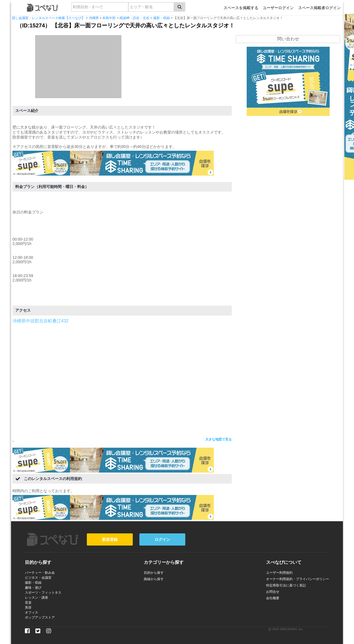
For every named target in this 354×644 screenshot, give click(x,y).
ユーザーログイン (278, 8)
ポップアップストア (40, 617)
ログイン (162, 539)
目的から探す (154, 573)
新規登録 (110, 539)
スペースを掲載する (241, 8)
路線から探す (154, 579)
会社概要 (273, 598)
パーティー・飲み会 (40, 573)
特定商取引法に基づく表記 (286, 585)
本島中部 (109, 18)
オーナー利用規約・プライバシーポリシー (298, 579)
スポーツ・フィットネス (43, 593)
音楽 (28, 603)
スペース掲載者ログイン (319, 8)
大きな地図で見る (218, 439)
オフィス (32, 612)
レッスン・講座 (37, 598)
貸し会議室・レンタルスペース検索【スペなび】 (48, 18)
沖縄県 (94, 18)
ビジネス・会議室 (38, 578)
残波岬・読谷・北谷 (134, 18)
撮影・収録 (162, 18)
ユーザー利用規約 (279, 573)
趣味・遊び (33, 588)
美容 (28, 608)
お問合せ (273, 592)
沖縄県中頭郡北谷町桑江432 (41, 321)
